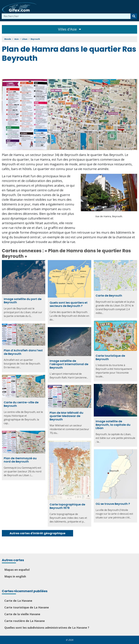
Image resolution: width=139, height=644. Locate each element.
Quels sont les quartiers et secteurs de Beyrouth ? (69, 304)
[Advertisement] (59, 71)
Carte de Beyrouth (109, 296)
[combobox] (66, 16)
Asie (17, 39)
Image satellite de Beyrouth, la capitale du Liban (113, 425)
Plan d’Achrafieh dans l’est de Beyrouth (23, 352)
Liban (25, 39)
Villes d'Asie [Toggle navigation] (70, 29)
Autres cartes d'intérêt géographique (37, 533)
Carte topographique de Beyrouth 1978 (67, 506)
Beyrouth (35, 39)
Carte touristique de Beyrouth (110, 357)
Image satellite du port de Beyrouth (23, 301)
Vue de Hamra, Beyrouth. (109, 216)
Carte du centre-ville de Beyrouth (21, 404)
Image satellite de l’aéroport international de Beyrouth (69, 364)
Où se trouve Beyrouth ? (113, 504)
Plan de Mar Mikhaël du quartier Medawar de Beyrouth (66, 416)
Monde (8, 39)
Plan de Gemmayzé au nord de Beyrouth (20, 460)
